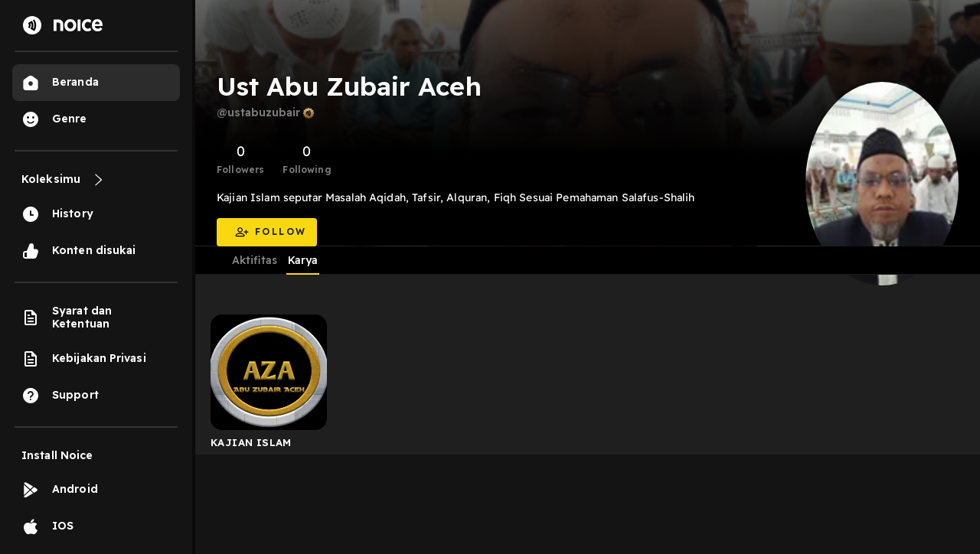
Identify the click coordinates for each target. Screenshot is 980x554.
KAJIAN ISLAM (251, 442)
